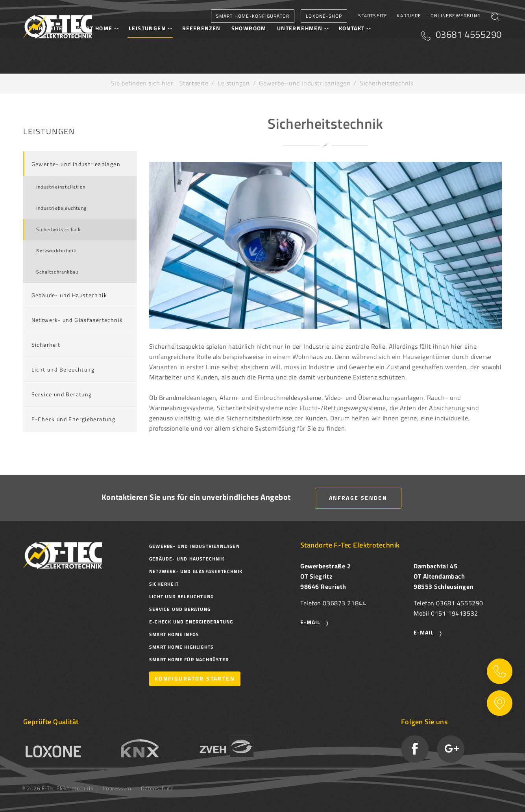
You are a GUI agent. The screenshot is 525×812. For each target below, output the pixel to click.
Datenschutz (157, 788)
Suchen (495, 19)
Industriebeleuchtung (61, 208)
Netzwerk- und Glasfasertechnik (77, 320)
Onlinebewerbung (456, 16)
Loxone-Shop (324, 16)
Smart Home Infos (174, 634)
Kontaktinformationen (500, 671)
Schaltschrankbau (57, 272)
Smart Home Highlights (181, 647)
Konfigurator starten (195, 678)
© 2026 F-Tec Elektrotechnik (57, 788)
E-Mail (424, 632)
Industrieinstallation (61, 187)
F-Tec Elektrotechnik (58, 27)
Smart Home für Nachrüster (189, 659)
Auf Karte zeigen (500, 703)
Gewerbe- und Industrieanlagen (305, 83)
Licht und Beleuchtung (63, 369)
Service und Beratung (62, 394)
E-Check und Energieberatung (74, 419)
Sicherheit (46, 345)
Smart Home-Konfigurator (253, 16)
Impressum (117, 788)
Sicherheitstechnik (59, 229)
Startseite (373, 16)
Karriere (409, 16)
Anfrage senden (358, 498)
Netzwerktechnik (56, 251)
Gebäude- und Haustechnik (69, 295)
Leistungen (234, 83)
